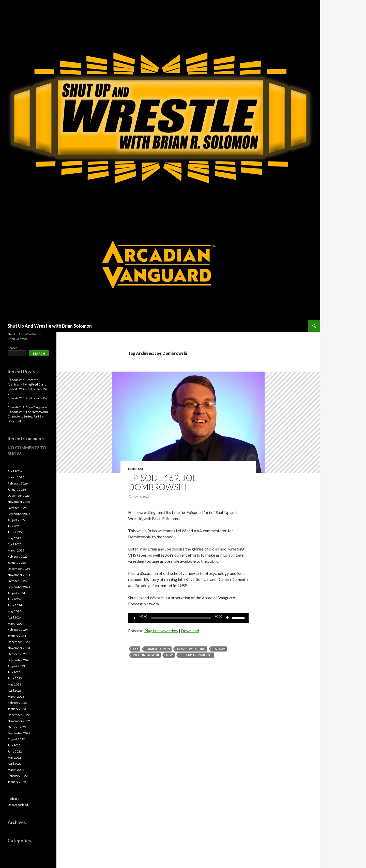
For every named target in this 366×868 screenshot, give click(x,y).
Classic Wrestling (191, 649)
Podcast (136, 469)
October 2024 (17, 581)
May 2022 (14, 757)
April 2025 (15, 544)
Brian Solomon (158, 649)
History (219, 649)
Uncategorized (18, 805)
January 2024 (17, 636)
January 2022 (17, 782)
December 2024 (19, 569)
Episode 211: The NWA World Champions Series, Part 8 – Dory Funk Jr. (28, 416)
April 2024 (15, 617)
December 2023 (19, 642)
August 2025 (16, 520)
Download (190, 631)
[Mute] (228, 618)
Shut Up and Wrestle (196, 655)
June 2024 (15, 605)
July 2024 (14, 599)
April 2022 (15, 764)
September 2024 (19, 587)
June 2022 (15, 751)
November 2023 (19, 648)
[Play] (135, 618)
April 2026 (15, 471)
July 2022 (14, 745)
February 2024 (18, 630)
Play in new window (161, 631)
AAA (135, 649)
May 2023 (14, 684)
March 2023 (16, 697)
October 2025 (17, 508)
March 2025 (16, 550)
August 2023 (16, 666)
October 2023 (17, 654)
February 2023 (18, 703)
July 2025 (14, 526)
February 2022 (18, 776)
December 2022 (19, 715)
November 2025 (19, 502)
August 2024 (16, 593)
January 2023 (17, 709)
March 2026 (16, 477)
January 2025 (17, 563)
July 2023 (14, 672)
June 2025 (15, 532)
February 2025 (18, 556)
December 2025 (19, 496)
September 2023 (19, 660)
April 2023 (15, 690)
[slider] (181, 618)
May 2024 (14, 611)
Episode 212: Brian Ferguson (27, 407)
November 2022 (19, 721)
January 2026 (17, 489)
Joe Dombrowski (146, 655)
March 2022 (16, 770)
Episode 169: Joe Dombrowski (163, 482)
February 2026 (18, 483)
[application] (188, 618)
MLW (169, 655)
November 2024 (19, 575)
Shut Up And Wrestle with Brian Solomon (50, 326)
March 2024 (16, 623)
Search (12, 348)
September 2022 (19, 733)
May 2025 (14, 538)
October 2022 (17, 727)
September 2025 (19, 514)
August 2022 (16, 739)
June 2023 (15, 678)
